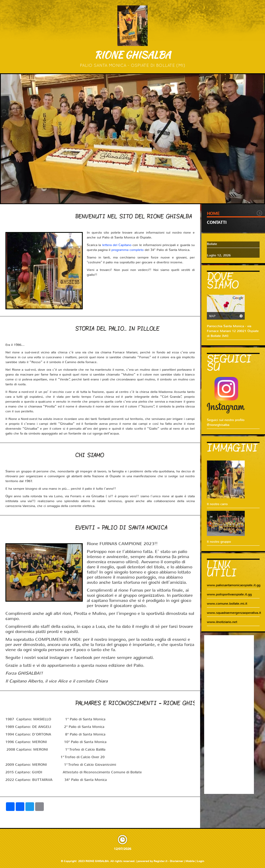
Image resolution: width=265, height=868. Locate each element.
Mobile (190, 861)
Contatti (217, 223)
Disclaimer (177, 861)
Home (213, 214)
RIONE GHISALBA (132, 55)
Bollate (212, 244)
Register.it (160, 861)
